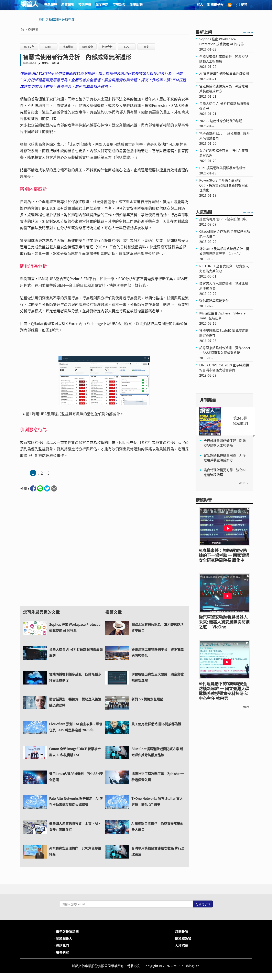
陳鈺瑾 (55, 63)
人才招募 (180, 945)
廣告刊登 (61, 952)
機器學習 (68, 47)
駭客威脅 (88, 47)
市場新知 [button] (119, 4)
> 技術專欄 (32, 29)
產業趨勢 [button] (68, 4)
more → (248, 32)
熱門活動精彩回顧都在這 (57, 19)
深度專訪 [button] (102, 4)
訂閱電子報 (215, 4)
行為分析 (107, 47)
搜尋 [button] (241, 4)
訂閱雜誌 (180, 931)
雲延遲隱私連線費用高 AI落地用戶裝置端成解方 (225, 457)
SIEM (48, 47)
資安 (146, 47)
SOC (127, 47)
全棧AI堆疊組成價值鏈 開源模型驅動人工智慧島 (225, 443)
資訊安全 (29, 47)
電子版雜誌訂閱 (66, 931)
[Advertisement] (104, 553)
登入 (200, 4)
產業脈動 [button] (136, 4)
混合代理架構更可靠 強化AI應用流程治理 (225, 472)
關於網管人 (62, 938)
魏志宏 (45, 63)
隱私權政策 (182, 938)
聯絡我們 (61, 945)
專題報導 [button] (51, 4)
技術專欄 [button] (85, 4)
